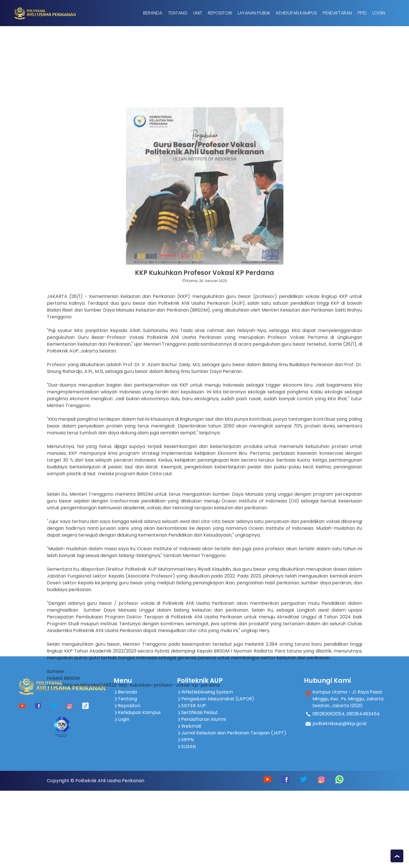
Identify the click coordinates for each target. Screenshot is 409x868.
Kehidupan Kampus (297, 13)
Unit (198, 13)
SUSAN (186, 747)
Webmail (189, 726)
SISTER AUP (191, 706)
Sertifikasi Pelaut (197, 712)
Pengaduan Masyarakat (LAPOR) (216, 699)
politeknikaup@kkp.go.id (339, 724)
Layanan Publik (254, 13)
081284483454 (363, 714)
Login (379, 13)
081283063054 (328, 714)
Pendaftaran (337, 13)
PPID (362, 13)
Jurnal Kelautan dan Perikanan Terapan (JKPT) (232, 733)
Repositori (220, 13)
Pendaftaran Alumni (201, 719)
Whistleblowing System (205, 692)
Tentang (178, 13)
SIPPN (185, 740)
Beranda (153, 13)
